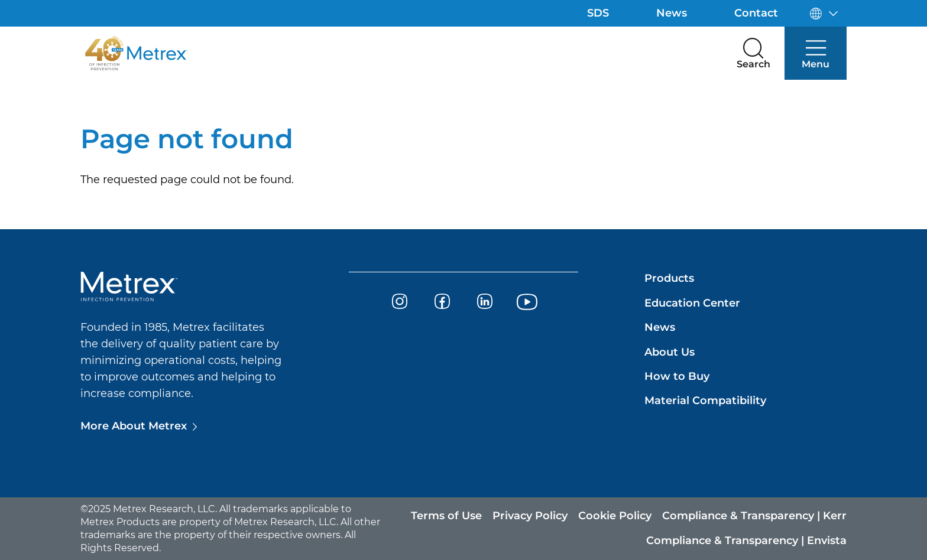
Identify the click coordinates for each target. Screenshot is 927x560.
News (672, 13)
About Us (670, 352)
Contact (756, 13)
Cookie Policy (615, 516)
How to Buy (677, 376)
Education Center (692, 303)
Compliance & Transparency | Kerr (754, 516)
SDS (598, 13)
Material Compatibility (705, 401)
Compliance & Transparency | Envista (746, 541)
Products (669, 278)
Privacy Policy (530, 516)
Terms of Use (446, 516)
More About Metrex (134, 426)
